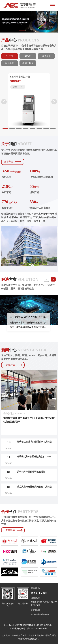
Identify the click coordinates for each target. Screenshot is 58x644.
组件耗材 (10, 63)
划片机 (10, 56)
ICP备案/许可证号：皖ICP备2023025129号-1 (29, 629)
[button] (54, 22)
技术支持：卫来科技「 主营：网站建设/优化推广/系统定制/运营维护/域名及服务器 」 (29, 637)
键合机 (28, 56)
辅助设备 (46, 56)
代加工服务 (28, 63)
